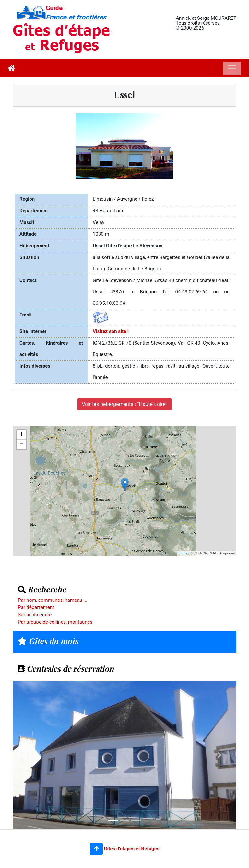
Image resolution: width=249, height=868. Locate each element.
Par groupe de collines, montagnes (55, 622)
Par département (36, 607)
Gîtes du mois (48, 641)
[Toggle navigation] (232, 68)
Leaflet (184, 553)
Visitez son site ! (111, 331)
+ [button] (22, 435)
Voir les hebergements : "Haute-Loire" (124, 404)
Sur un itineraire (35, 615)
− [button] (22, 445)
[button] (96, 849)
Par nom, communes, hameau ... (53, 600)
